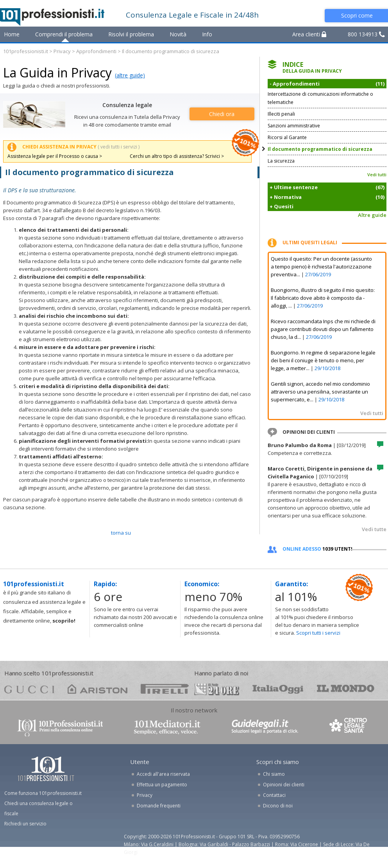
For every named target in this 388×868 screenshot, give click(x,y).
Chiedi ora (222, 114)
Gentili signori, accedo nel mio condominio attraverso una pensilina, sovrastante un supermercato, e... (320, 392)
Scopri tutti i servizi (318, 633)
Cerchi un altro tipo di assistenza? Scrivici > (177, 156)
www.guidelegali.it (265, 727)
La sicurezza (281, 161)
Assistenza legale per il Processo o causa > (55, 156)
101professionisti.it (26, 51)
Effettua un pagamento (162, 785)
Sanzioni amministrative (294, 126)
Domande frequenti (159, 806)
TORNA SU (121, 533)
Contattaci (274, 795)
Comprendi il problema (64, 34)
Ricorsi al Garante (287, 137)
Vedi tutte (374, 529)
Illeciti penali (281, 114)
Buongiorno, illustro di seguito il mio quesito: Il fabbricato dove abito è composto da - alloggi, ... (323, 298)
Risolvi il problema (131, 34)
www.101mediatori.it (167, 727)
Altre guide (372, 215)
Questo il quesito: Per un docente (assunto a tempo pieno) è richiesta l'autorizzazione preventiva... (321, 267)
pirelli (165, 689)
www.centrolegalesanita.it (349, 727)
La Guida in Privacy (57, 72)
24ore (217, 689)
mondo (346, 689)
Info (207, 34)
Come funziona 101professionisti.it (43, 793)
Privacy (62, 51)
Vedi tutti (377, 174)
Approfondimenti (96, 51)
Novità (178, 34)
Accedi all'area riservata (163, 774)
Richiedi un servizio (25, 824)
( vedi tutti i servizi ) (119, 147)
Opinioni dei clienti (284, 785)
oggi (278, 689)
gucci (29, 689)
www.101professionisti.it (60, 727)
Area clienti (309, 34)
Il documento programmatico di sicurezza (320, 149)
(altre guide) (130, 75)
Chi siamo (274, 774)
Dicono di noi (278, 806)
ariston (97, 689)
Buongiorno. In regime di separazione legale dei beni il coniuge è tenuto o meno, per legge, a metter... (323, 360)
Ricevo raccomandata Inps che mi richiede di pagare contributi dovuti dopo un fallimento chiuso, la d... (323, 329)
